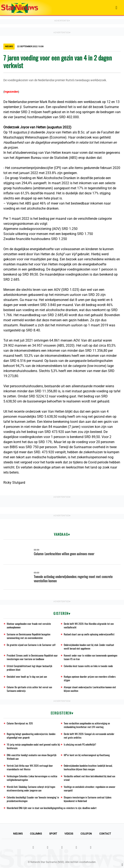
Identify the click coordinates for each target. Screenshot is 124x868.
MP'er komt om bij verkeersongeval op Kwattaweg (87, 755)
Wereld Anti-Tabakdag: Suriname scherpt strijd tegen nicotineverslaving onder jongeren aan (31, 788)
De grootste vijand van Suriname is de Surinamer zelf (31, 645)
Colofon (86, 834)
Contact (105, 834)
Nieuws (18, 834)
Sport (53, 834)
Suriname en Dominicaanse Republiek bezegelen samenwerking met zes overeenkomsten (29, 636)
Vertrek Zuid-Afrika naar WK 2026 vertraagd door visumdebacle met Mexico (30, 767)
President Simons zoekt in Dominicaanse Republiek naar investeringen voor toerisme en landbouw (32, 657)
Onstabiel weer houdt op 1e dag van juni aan (27, 676)
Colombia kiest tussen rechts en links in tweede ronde (88, 666)
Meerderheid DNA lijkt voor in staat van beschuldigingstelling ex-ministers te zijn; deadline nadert (52, 808)
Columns (36, 834)
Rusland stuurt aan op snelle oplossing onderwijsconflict (89, 634)
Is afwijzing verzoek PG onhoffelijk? (80, 744)
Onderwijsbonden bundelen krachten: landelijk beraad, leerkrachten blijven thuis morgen (88, 767)
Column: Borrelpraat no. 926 (20, 723)
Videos (69, 834)
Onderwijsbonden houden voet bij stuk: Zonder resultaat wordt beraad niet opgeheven (89, 647)
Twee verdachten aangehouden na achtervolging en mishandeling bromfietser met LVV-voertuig (87, 725)
